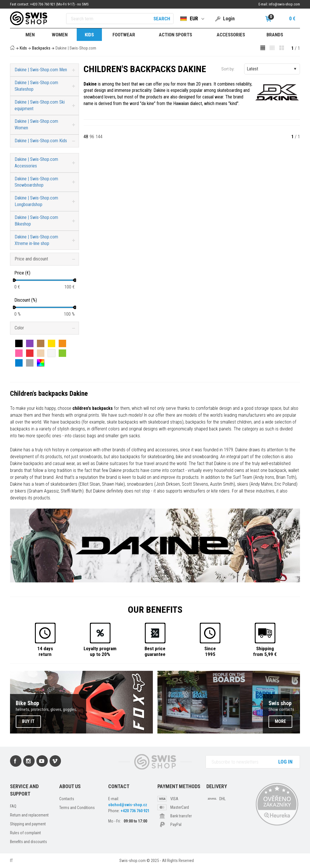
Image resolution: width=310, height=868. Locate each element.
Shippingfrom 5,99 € (265, 651)
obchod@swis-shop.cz (128, 805)
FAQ (13, 806)
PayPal (176, 824)
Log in (285, 762)
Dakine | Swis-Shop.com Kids (41, 141)
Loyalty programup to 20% (100, 651)
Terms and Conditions (77, 808)
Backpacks (41, 48)
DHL (222, 799)
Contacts (67, 799)
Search (162, 19)
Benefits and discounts (28, 842)
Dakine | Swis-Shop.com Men (41, 70)
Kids (23, 48)
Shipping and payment (28, 824)
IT (11, 861)
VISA (174, 799)
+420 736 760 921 (135, 811)
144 (99, 137)
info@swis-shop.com (284, 4)
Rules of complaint (25, 833)
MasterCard (180, 807)
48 (86, 137)
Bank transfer (181, 816)
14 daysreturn (45, 651)
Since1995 (210, 651)
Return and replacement (29, 815)
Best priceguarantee (155, 651)
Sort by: (228, 69)
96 (92, 137)
